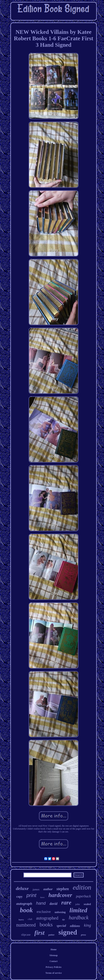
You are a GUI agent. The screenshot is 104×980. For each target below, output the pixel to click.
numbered (26, 925)
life (63, 920)
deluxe (22, 888)
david (53, 904)
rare (66, 902)
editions (75, 926)
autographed (47, 918)
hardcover (60, 895)
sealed (87, 904)
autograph (24, 904)
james (36, 889)
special (61, 926)
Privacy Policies (54, 967)
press (83, 935)
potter (52, 935)
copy (19, 897)
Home (54, 949)
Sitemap (54, 955)
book (26, 910)
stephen (63, 889)
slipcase (26, 935)
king (87, 925)
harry (21, 920)
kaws (42, 897)
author (48, 889)
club (30, 919)
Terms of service (54, 973)
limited (78, 910)
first (39, 933)
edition (82, 887)
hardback (79, 918)
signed (68, 932)
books (46, 925)
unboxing (60, 912)
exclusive (44, 912)
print (31, 895)
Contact (54, 961)
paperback (83, 896)
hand (41, 903)
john (78, 904)
